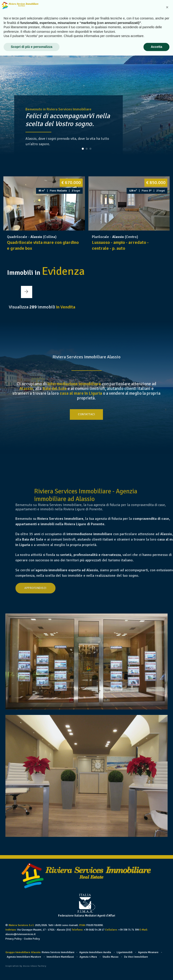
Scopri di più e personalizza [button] (32, 971)
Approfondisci (83, 588)
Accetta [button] (156, 971)
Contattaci (87, 414)
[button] (83, 149)
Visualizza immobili (42, 306)
